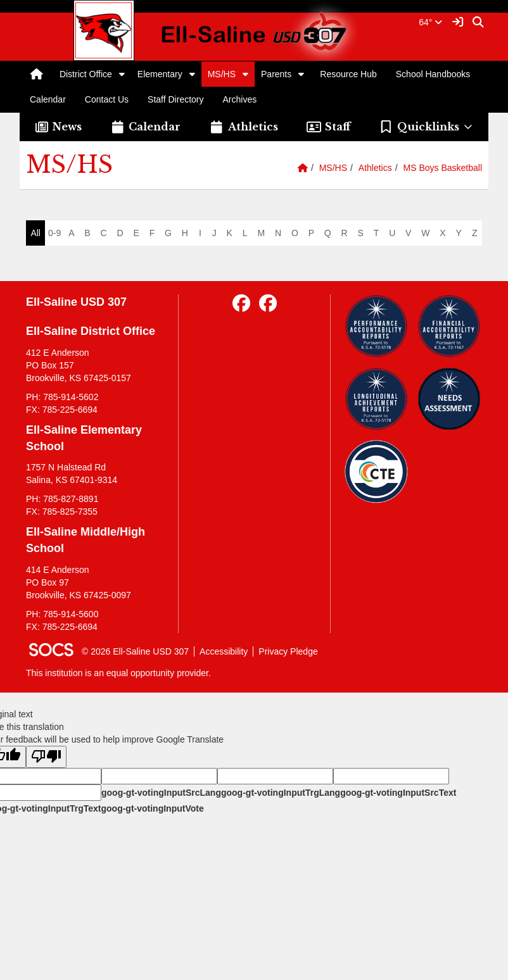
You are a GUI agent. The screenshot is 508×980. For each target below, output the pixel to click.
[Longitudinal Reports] (376, 399)
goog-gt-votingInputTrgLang (281, 793)
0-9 (54, 233)
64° (430, 22)
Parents (276, 74)
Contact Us (107, 99)
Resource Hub (348, 74)
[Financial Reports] (449, 326)
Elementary (160, 74)
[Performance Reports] (376, 326)
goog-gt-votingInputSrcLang (161, 793)
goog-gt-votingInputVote (152, 808)
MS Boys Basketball (443, 168)
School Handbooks (433, 74)
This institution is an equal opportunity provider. (118, 673)
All (35, 233)
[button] (122, 74)
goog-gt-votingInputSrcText (398, 793)
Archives (240, 99)
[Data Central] (376, 472)
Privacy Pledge (288, 651)
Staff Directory (175, 99)
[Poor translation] (46, 757)
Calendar (48, 99)
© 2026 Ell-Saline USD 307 (135, 651)
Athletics (375, 168)
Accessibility (224, 651)
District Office (86, 74)
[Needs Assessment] (449, 399)
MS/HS (222, 74)
